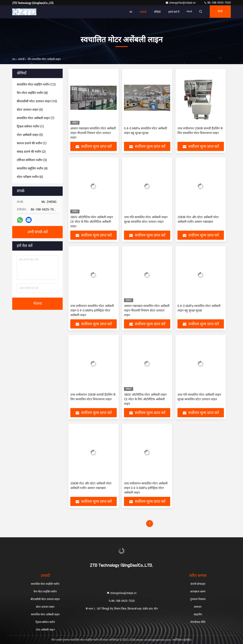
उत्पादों (139, 12)
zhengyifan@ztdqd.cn (181, 3)
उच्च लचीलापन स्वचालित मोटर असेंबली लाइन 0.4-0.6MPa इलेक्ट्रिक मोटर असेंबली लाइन (92, 310)
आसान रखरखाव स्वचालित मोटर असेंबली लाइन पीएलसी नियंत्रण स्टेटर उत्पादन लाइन (93, 133)
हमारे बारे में (170, 12)
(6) (30, 177)
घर (127, 12)
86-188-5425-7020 (217, 3)
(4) (32, 168)
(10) (37, 101)
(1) (30, 126)
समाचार (198, 607)
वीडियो (154, 12)
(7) (36, 118)
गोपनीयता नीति (198, 622)
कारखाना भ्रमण (198, 592)
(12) (36, 84)
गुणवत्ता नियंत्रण (198, 599)
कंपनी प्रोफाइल (198, 584)
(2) (31, 152)
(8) (32, 93)
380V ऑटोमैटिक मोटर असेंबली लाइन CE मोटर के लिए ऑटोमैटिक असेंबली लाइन (92, 222)
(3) (32, 160)
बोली (219, 12)
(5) (30, 110)
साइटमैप (198, 614)
